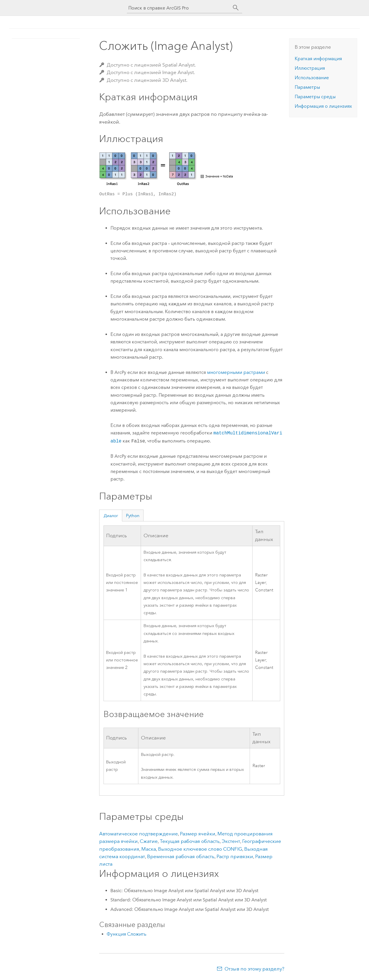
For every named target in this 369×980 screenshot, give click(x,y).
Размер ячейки (198, 834)
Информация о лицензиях (323, 106)
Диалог (111, 516)
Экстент (231, 841)
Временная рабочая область (181, 856)
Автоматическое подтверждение (139, 834)
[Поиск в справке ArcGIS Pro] (179, 8)
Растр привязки (235, 856)
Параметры (307, 87)
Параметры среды (315, 97)
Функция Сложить (127, 934)
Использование (312, 78)
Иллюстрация (310, 68)
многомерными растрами (236, 372)
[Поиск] (236, 8)
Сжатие (149, 841)
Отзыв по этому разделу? (254, 969)
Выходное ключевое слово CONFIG (200, 849)
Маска (149, 849)
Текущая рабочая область (190, 841)
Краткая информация (318, 59)
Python (133, 516)
